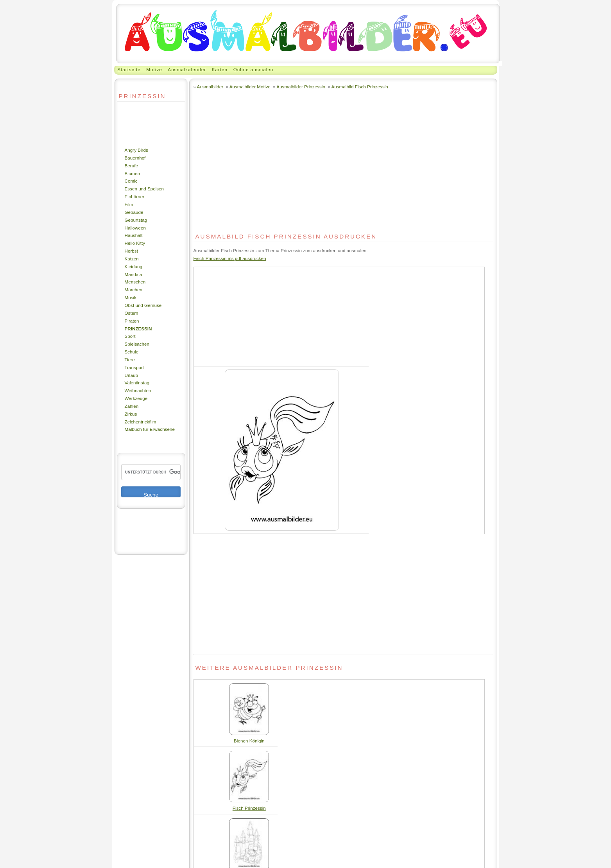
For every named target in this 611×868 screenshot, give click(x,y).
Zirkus (131, 414)
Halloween (135, 228)
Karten (220, 69)
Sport (130, 336)
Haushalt (134, 235)
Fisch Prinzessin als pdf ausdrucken (230, 258)
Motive (154, 69)
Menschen (135, 282)
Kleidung (133, 266)
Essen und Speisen (144, 189)
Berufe (131, 166)
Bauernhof (135, 158)
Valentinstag (137, 383)
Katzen (132, 259)
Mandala (133, 274)
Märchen (133, 290)
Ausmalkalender (187, 69)
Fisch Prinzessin (249, 808)
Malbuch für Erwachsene (150, 429)
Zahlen (132, 406)
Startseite (129, 69)
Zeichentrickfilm (141, 422)
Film (129, 204)
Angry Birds (136, 150)
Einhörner (135, 196)
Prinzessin (138, 329)
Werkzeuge (136, 398)
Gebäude (134, 212)
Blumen (133, 173)
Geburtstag (136, 220)
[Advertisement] (140, 124)
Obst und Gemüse (143, 305)
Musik (131, 297)
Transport (134, 367)
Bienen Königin (249, 741)
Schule (132, 352)
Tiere (130, 360)
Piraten (132, 321)
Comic (131, 181)
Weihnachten (138, 390)
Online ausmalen (254, 69)
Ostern (132, 313)
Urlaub (131, 375)
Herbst (131, 251)
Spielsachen (137, 344)
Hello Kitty (135, 243)
